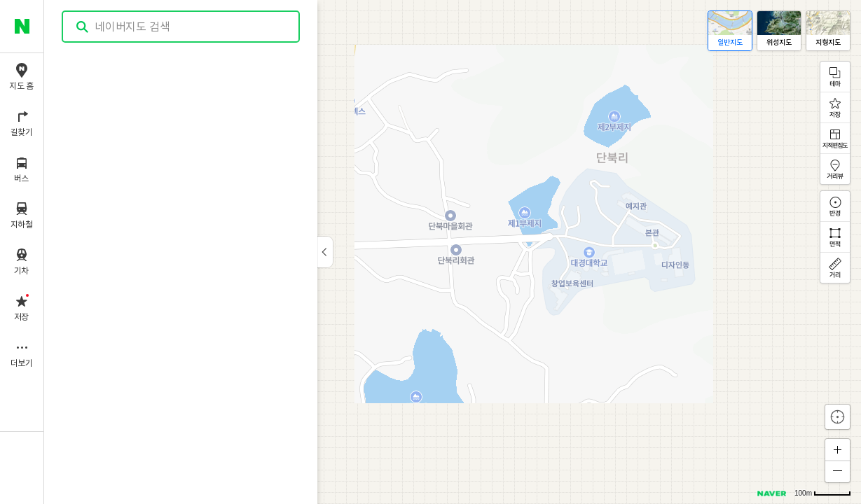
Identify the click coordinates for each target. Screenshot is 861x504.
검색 (83, 27)
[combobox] (181, 27)
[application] (453, 252)
